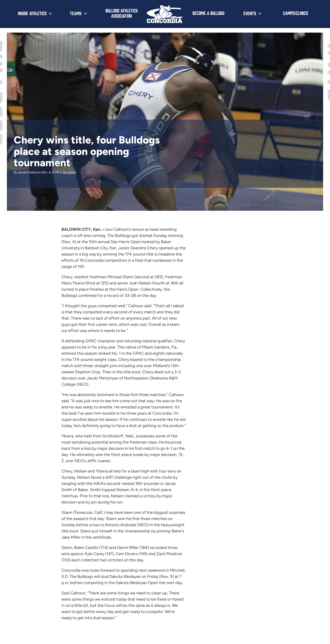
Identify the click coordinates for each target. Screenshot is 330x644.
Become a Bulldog (208, 13)
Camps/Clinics (296, 13)
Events (250, 13)
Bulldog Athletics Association (122, 13)
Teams (76, 13)
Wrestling (69, 172)
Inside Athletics (32, 13)
